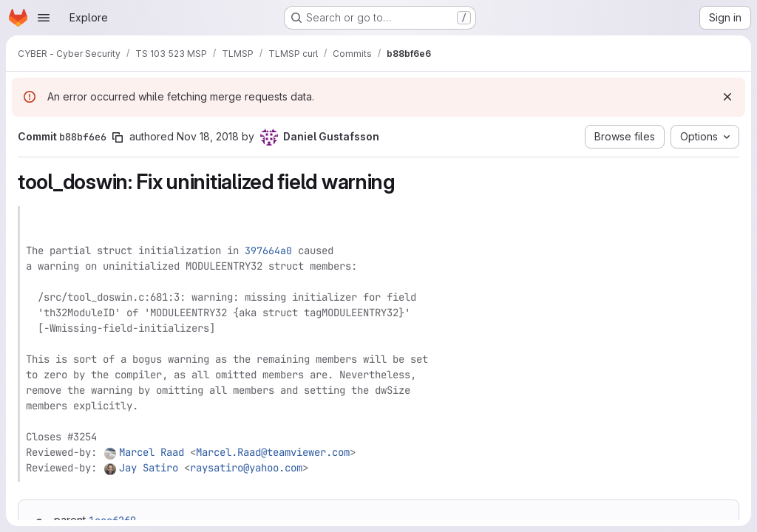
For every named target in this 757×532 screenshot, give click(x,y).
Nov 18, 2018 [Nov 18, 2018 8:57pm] (208, 136)
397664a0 (268, 250)
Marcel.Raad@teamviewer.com (273, 452)
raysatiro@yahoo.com (246, 468)
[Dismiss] (727, 97)
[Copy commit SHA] (118, 137)
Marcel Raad (152, 452)
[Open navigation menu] (44, 18)
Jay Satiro (149, 468)
